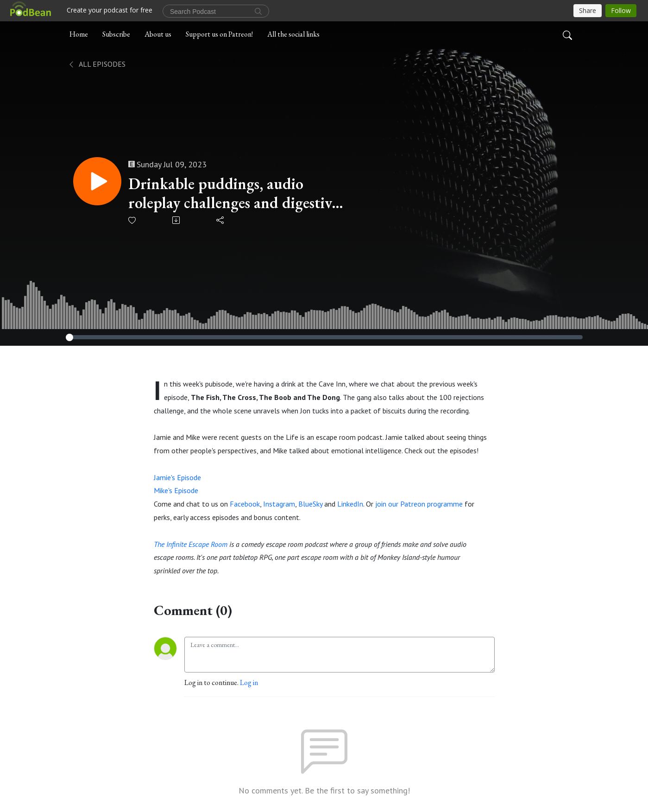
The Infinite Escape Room (191, 544)
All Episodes (97, 64)
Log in (249, 682)
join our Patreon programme (419, 504)
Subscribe (116, 34)
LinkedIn (350, 504)
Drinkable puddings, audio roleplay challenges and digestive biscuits (233, 193)
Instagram (279, 504)
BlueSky (310, 504)
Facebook (245, 504)
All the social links (293, 34)
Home (79, 34)
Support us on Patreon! (219, 34)
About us (158, 34)
